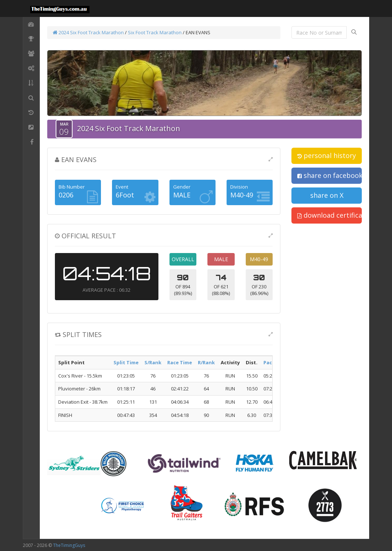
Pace (269, 362)
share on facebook (330, 175)
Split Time (126, 362)
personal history (327, 155)
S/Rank (153, 362)
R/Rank (206, 362)
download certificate (330, 215)
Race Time (180, 362)
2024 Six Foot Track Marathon (88, 32)
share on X (327, 195)
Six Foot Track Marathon (155, 32)
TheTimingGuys (69, 545)
